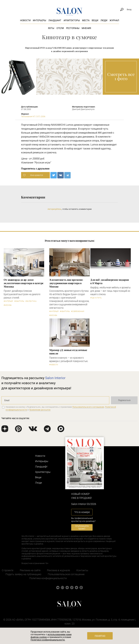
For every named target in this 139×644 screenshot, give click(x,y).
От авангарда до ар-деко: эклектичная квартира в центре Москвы (24, 283)
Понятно (100, 636)
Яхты (51, 28)
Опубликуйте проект (82, 527)
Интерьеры (39, 20)
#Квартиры (19, 301)
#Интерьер (8, 301)
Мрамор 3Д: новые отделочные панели (68, 352)
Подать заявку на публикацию (23, 574)
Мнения (86, 28)
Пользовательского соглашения (88, 407)
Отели (60, 28)
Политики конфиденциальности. (48, 640)
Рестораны (73, 28)
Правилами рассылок (40, 410)
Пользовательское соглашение (66, 574)
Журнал (114, 20)
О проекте (8, 570)
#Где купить (96, 298)
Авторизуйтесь (54, 209)
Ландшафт (55, 20)
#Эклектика (31, 301)
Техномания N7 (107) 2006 (33, 116)
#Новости (54, 365)
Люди (104, 20)
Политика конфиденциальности (48, 578)
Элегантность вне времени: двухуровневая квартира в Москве (66, 283)
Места (86, 20)
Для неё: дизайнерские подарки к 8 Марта (110, 281)
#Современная (78, 311)
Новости (25, 20)
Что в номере (82, 512)
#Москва (8, 305)
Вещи (95, 20)
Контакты (82, 570)
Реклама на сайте (30, 570)
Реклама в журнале (58, 570)
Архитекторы (72, 20)
